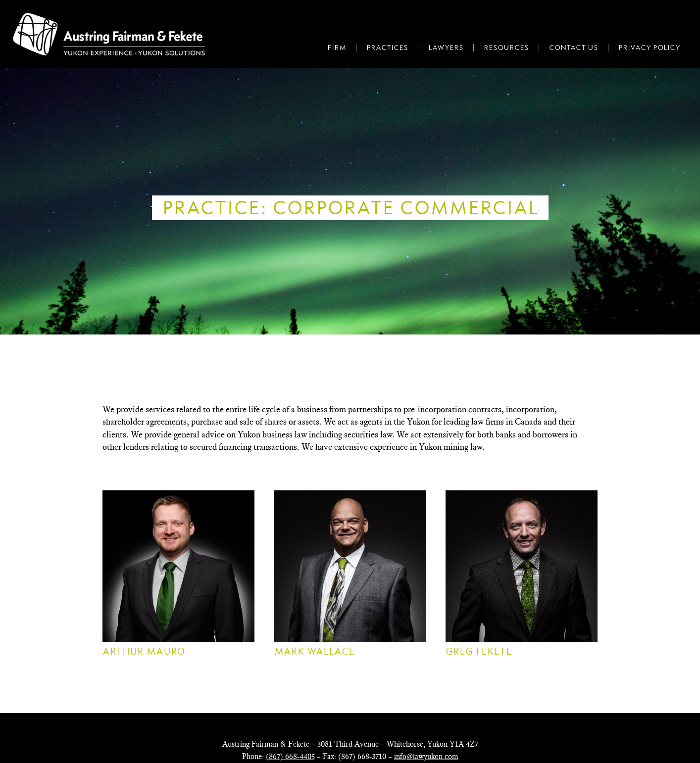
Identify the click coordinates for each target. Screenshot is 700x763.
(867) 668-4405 (290, 756)
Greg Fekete (479, 651)
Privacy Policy (649, 48)
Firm (337, 48)
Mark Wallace (314, 651)
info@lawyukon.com (426, 756)
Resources (506, 48)
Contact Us (574, 48)
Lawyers (446, 48)
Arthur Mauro (144, 651)
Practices (387, 48)
